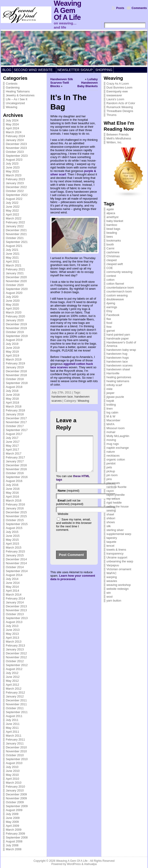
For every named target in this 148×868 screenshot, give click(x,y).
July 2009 (12, 814)
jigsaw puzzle (115, 397)
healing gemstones (119, 377)
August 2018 (14, 387)
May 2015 (12, 540)
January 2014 (15, 602)
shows (111, 522)
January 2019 (15, 367)
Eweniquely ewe (117, 91)
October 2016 (15, 473)
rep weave (113, 499)
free (109, 327)
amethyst (112, 217)
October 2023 (15, 152)
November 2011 (16, 704)
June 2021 (13, 254)
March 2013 (14, 642)
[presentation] (88, 546)
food (109, 323)
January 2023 (15, 183)
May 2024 (12, 124)
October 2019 (15, 332)
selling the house (118, 506)
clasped (112, 260)
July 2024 (12, 120)
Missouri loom (116, 428)
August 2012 (14, 669)
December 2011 (16, 700)
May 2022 (12, 211)
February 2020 (15, 316)
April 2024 (12, 128)
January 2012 (15, 696)
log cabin (112, 412)
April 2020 (12, 309)
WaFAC (112, 573)
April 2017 (12, 450)
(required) (68, 497)
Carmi (110, 248)
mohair (111, 432)
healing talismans (118, 381)
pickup (111, 471)
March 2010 (14, 783)
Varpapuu (113, 565)
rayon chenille (116, 495)
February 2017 (15, 457)
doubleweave (115, 299)
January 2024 (15, 140)
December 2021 (16, 230)
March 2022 (14, 218)
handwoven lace (62, 397)
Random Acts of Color (121, 103)
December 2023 (16, 144)
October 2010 (15, 755)
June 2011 (13, 724)
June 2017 (13, 442)
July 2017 (12, 438)
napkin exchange (118, 448)
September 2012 (17, 665)
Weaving (12, 107)
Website (63, 521)
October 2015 (15, 520)
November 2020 (16, 281)
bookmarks (114, 241)
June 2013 (13, 630)
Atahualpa (90, 864)
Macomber (113, 420)
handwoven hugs (118, 358)
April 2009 (12, 826)
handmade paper (118, 338)
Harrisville (113, 373)
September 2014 (17, 571)
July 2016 (12, 485)
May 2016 (12, 493)
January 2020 (15, 320)
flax (109, 319)
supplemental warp (119, 534)
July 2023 (12, 164)
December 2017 (16, 418)
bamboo (112, 225)
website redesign (118, 589)
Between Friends (118, 134)
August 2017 (14, 434)
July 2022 (12, 203)
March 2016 (14, 500)
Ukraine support (117, 557)
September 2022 (17, 195)
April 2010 (12, 779)
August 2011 (14, 716)
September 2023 (17, 156)
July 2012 (12, 673)
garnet (111, 331)
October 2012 (15, 661)
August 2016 (14, 481)
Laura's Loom (115, 99)
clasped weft (115, 264)
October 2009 (15, 802)
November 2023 (16, 148)
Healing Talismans (18, 91)
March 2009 (14, 830)
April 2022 (12, 214)
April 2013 (12, 638)
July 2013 (12, 626)
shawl (110, 514)
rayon (110, 491)
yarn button (114, 601)
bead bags (113, 229)
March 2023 (14, 175)
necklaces (113, 456)
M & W (111, 416)
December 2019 (16, 324)
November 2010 (16, 751)
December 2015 (16, 512)
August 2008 (14, 841)
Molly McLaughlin (118, 436)
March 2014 (14, 595)
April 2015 (12, 544)
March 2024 (14, 132)
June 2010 (13, 771)
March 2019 (14, 359)
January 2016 (15, 508)
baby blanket (115, 221)
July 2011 (12, 720)
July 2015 (12, 532)
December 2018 (16, 371)
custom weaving (117, 295)
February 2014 (15, 598)
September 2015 (17, 524)
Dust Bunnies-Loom (119, 87)
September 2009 (17, 806)
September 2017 (17, 430)
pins (109, 479)
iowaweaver (114, 95)
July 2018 (12, 391)
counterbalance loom (120, 288)
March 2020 (14, 312)
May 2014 (12, 587)
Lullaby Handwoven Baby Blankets (88, 83)
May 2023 (12, 171)
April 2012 (12, 685)
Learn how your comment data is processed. (73, 584)
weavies (112, 581)
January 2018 (15, 414)
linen (110, 409)
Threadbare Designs (120, 111)
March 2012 (14, 689)
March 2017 (14, 453)
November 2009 (16, 798)
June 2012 (13, 677)
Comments (139, 8)
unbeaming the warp (120, 561)
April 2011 (12, 732)
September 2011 (17, 712)
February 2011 (15, 740)
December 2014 (16, 559)
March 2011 (14, 736)
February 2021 (15, 269)
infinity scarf (114, 385)
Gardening (13, 87)
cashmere (113, 252)
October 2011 (15, 708)
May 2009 (12, 822)
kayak (110, 401)
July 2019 (12, 344)
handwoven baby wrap (121, 350)
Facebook (113, 315)
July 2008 (12, 845)
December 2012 (16, 653)
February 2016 (15, 504)
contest (111, 276)
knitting (111, 405)
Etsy (109, 311)
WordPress (74, 864)
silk (109, 526)
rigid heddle (114, 503)
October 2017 (15, 426)
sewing (111, 510)
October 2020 (15, 285)
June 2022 (13, 207)
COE (110, 268)
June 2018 (13, 395)
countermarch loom (119, 291)
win (109, 593)
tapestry (112, 538)
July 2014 (12, 579)
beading (112, 233)
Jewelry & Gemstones (20, 95)
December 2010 (16, 747)
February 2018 (15, 410)
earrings (112, 307)
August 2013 (14, 622)
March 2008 (14, 849)
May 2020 (12, 305)
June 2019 (13, 348)
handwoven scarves (120, 365)
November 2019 (16, 328)
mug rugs (113, 444)
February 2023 (15, 179)
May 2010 (12, 775)
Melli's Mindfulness (119, 138)
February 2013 (15, 645)
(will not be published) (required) (70, 509)
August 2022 (14, 199)
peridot (111, 463)
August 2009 (14, 810)
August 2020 (14, 293)
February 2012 (15, 692)
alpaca (111, 213)
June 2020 (13, 301)
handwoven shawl (118, 369)
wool (110, 597)
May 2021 (12, 258)
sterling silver (115, 530)
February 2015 (15, 551)
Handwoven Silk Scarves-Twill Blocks (62, 83)
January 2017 (15, 461)
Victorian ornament (119, 569)
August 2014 (14, 575)
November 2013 (16, 610)
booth (110, 244)
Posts (120, 8)
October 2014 (15, 567)
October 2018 (15, 379)
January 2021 (15, 273)
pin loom (112, 475)
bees (110, 237)
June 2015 (13, 536)
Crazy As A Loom (118, 84)
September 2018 (17, 383)
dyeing (111, 303)
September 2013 (17, 618)
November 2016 (16, 469)
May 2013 (12, 634)
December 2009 (16, 794)
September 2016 (17, 477)
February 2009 (15, 834)
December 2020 (16, 277)
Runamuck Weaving (120, 107)
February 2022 (15, 222)
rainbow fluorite (117, 487)
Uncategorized (15, 103)
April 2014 (12, 591)
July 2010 (12, 767)
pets (109, 467)
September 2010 (17, 759)
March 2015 (14, 548)
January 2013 (15, 649)
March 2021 (14, 265)
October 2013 (15, 614)
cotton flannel (115, 284)
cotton (111, 280)
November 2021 (16, 234)
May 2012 (12, 681)
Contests (12, 84)
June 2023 (13, 167)
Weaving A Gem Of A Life (72, 861)
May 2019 (12, 352)
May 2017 (12, 446)
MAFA (111, 424)
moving (111, 440)
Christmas (113, 256)
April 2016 (12, 497)
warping (112, 577)
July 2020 (12, 297)
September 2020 (17, 289)
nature (111, 452)
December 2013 (16, 606)
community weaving (119, 272)
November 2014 (16, 563)
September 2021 (17, 242)
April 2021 (12, 261)
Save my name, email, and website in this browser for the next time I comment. (74, 531)
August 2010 (14, 763)
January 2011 (15, 743)
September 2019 (17, 336)
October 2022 (15, 191)
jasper (111, 393)
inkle (110, 389)
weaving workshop (119, 585)
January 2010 (15, 790)
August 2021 (14, 246)
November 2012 (16, 657)
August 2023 (14, 160)
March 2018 (14, 406)
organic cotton (116, 459)
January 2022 (15, 226)
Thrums (111, 115)
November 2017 (16, 422)
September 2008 (17, 837)
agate (110, 209)
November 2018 (16, 375)
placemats (113, 483)
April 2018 (12, 403)
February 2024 (15, 136)
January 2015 (15, 555)
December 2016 (16, 465)
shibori (111, 518)
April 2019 (12, 356)
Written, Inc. (114, 142)
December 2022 (16, 187)
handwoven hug (117, 354)
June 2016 (13, 489)
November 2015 (16, 516)
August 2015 (14, 528)
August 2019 (14, 340)
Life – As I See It (16, 99)
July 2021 (12, 250)
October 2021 (15, 238)
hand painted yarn (118, 335)
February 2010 (15, 787)
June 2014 (13, 583)
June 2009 (13, 818)
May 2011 (12, 728)
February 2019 (15, 363)
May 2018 (12, 399)
